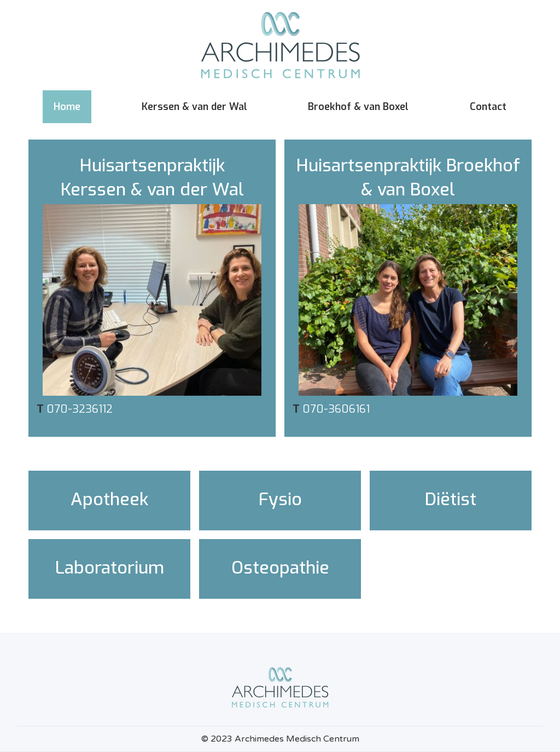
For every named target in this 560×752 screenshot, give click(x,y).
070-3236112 (80, 409)
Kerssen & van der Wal (194, 107)
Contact (488, 107)
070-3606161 (336, 409)
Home (67, 107)
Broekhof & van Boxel (358, 107)
